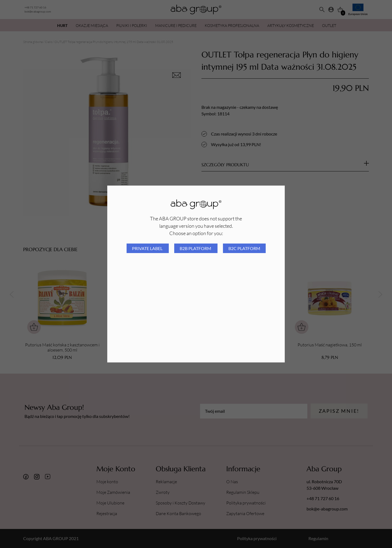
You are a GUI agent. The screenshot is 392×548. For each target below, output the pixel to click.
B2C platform (244, 248)
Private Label (148, 248)
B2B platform (196, 248)
